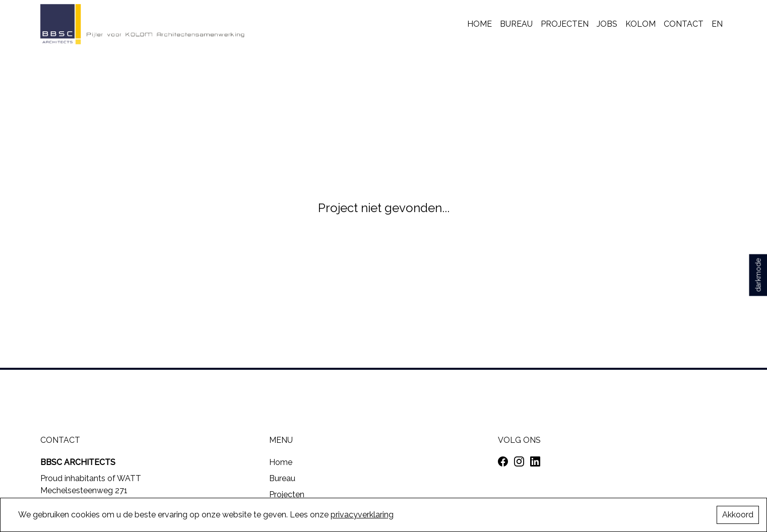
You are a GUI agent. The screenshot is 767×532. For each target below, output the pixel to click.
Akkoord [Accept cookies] (738, 515)
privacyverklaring (362, 515)
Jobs (607, 24)
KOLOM (641, 24)
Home (480, 24)
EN (717, 24)
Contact (684, 24)
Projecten (565, 24)
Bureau (516, 24)
